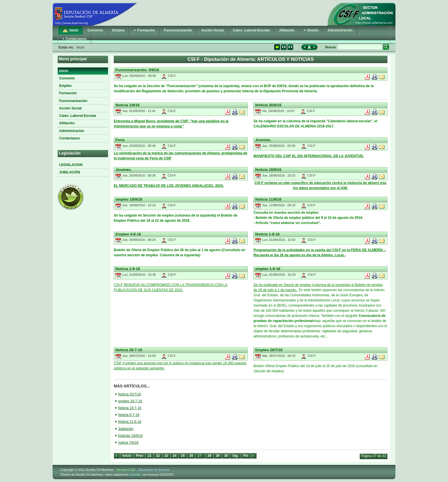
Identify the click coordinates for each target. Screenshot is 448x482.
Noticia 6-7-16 (129, 415)
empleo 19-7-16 (130, 401)
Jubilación (126, 429)
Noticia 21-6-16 (130, 422)
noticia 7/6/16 (128, 443)
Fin (246, 456)
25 (183, 456)
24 (174, 456)
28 (209, 456)
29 (218, 456)
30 (226, 456)
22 (158, 456)
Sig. (236, 456)
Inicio (127, 456)
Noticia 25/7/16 (129, 394)
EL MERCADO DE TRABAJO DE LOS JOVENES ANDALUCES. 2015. (169, 186)
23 (166, 456)
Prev (139, 456)
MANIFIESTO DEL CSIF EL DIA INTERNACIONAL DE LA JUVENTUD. (309, 156)
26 (191, 456)
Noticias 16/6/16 (130, 436)
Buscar (331, 47)
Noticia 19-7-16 (130, 408)
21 (150, 456)
